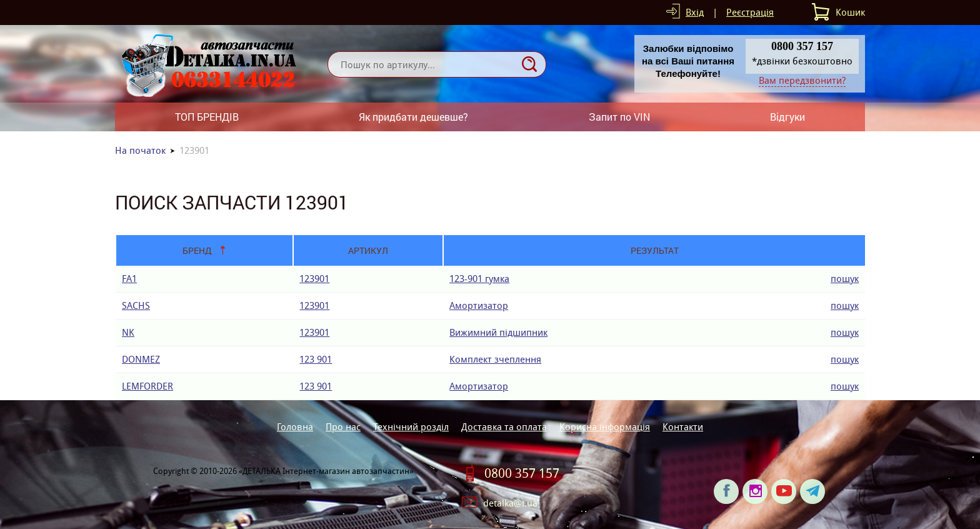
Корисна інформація (605, 427)
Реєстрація (750, 12)
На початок (140, 150)
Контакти (683, 427)
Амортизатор (479, 305)
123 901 (316, 359)
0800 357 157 (522, 473)
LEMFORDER (147, 386)
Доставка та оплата (504, 427)
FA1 (129, 279)
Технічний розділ (411, 427)
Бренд (197, 250)
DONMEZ (141, 359)
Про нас (343, 427)
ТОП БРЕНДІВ (207, 117)
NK (128, 332)
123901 (314, 279)
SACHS (136, 305)
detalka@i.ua (510, 503)
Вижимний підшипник (498, 332)
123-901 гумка (479, 279)
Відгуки (787, 117)
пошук (845, 279)
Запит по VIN (619, 117)
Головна (295, 427)
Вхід (695, 12)
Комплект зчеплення (495, 359)
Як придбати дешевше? (413, 117)
